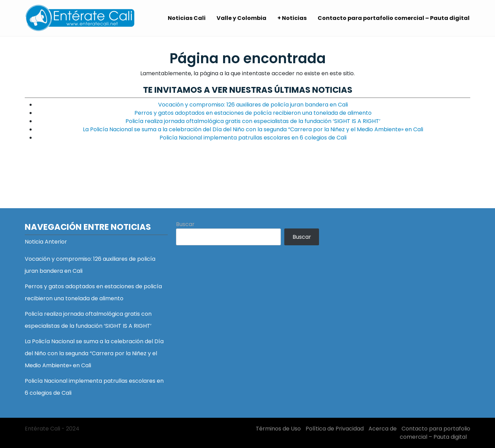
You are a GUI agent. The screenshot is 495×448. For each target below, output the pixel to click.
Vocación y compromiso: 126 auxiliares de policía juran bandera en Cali (253, 105)
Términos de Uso (278, 429)
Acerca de (383, 429)
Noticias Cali (187, 18)
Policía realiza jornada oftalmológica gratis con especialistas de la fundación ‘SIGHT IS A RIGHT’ (253, 121)
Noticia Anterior (46, 242)
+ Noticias (292, 18)
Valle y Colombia (241, 18)
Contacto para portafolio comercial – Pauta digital (394, 18)
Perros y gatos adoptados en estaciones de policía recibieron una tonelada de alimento (253, 113)
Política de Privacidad (335, 429)
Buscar (185, 224)
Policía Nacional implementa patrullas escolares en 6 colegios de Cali (253, 138)
